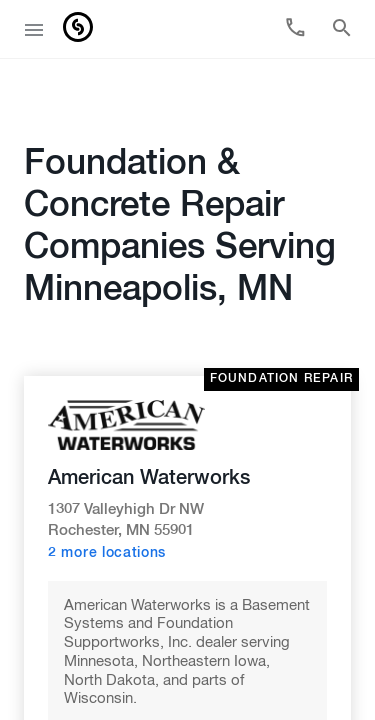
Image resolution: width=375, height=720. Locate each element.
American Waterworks (149, 434)
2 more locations (107, 509)
